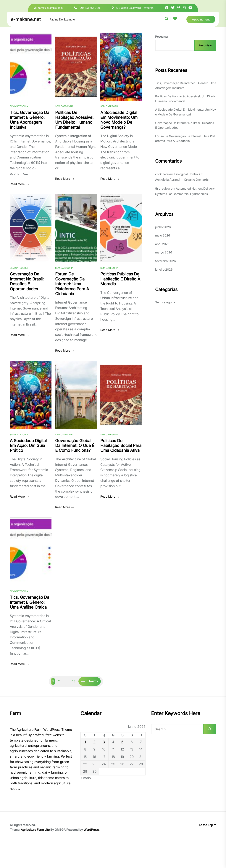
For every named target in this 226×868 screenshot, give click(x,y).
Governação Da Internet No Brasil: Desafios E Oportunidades (185, 125)
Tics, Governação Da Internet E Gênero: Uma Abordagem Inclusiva (186, 85)
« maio (86, 803)
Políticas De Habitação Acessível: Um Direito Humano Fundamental (186, 99)
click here (162, 174)
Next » (93, 706)
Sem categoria (19, 113)
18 (74, 706)
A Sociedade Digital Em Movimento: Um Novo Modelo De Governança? (186, 112)
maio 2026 (163, 235)
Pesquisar (162, 37)
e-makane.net (26, 19)
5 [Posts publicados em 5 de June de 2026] (122, 766)
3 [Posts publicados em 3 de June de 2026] (104, 766)
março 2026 (164, 252)
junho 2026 (163, 227)
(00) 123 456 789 (89, 8)
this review (163, 188)
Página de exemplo (62, 19)
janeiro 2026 (164, 269)
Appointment (201, 19)
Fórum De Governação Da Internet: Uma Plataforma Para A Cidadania (185, 139)
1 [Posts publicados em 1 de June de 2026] (85, 766)
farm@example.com (50, 8)
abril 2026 (162, 244)
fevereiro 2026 (166, 261)
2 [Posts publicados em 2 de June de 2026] (94, 766)
